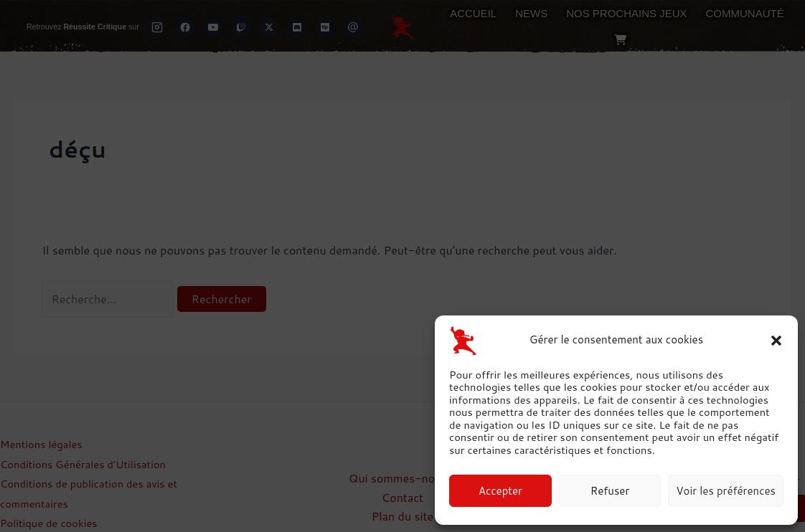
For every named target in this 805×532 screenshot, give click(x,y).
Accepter (500, 491)
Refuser (610, 491)
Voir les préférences (726, 491)
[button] (776, 341)
